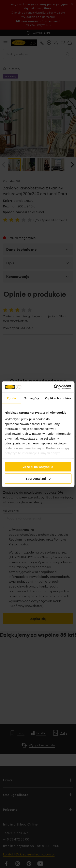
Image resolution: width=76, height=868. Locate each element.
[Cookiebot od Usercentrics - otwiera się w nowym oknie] (54, 387)
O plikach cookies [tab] (58, 398)
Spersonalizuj (38, 478)
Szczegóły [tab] (32, 398)
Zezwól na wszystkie (38, 467)
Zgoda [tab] (11, 398)
